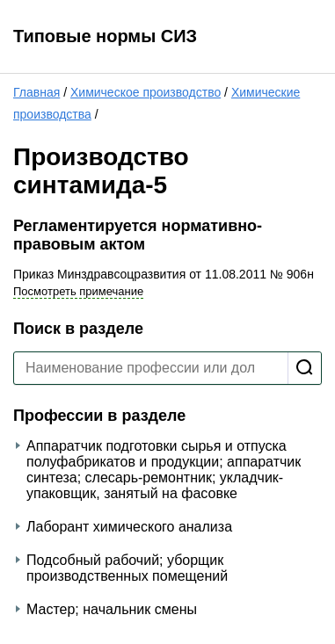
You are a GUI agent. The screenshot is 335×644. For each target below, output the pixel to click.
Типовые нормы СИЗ (105, 36)
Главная (36, 92)
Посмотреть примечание (78, 291)
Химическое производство (146, 92)
